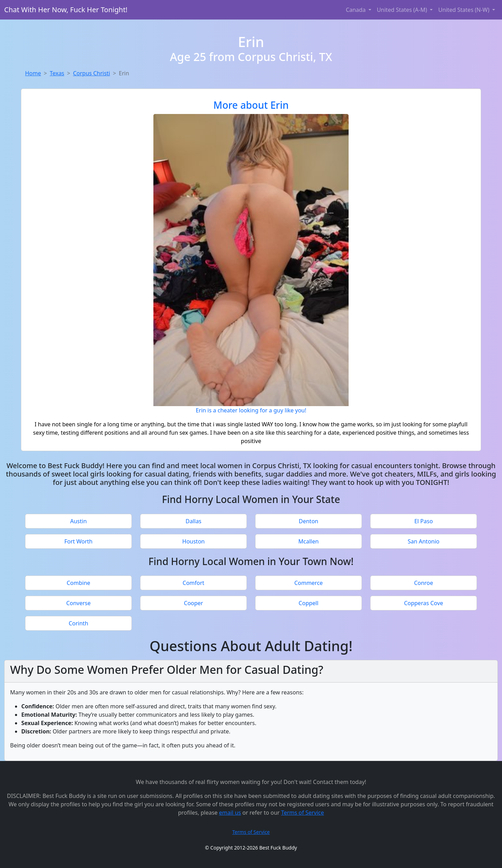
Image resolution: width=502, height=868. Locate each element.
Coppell (309, 603)
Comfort (193, 583)
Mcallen (309, 541)
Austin (78, 521)
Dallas (193, 521)
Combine (78, 583)
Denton (309, 521)
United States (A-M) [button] (403, 10)
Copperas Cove (424, 603)
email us (230, 813)
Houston (193, 541)
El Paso (423, 521)
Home (33, 73)
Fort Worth (78, 541)
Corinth (78, 623)
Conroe (424, 583)
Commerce (309, 583)
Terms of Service (302, 813)
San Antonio (423, 541)
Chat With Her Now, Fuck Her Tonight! (66, 10)
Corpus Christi (91, 73)
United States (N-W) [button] (465, 10)
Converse (78, 603)
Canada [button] (356, 10)
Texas (57, 73)
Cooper (194, 603)
